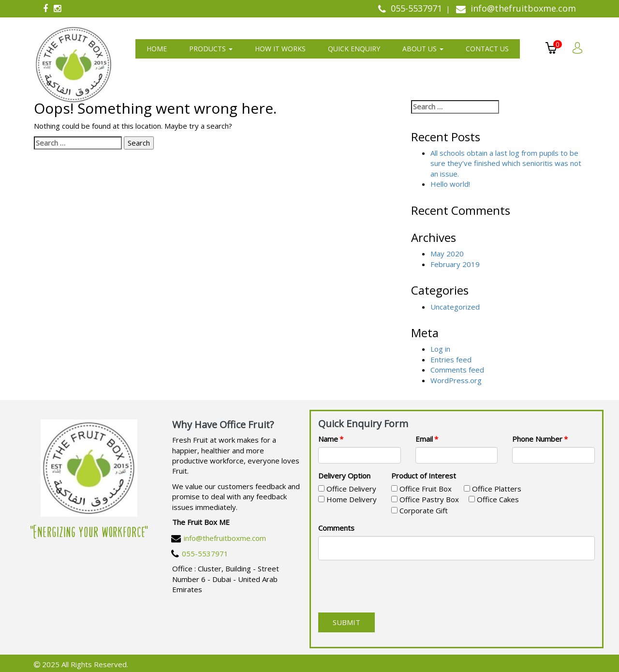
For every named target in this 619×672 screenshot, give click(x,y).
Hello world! (450, 184)
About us (423, 49)
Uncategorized (455, 307)
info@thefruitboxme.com (225, 538)
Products (211, 49)
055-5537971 (205, 553)
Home (157, 49)
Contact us (487, 49)
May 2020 (447, 254)
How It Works (280, 49)
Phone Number (537, 439)
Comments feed (457, 370)
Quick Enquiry (354, 49)
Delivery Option (344, 476)
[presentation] (392, 586)
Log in (440, 349)
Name (328, 439)
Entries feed (451, 359)
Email (424, 439)
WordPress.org (456, 380)
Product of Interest (424, 476)
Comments (336, 528)
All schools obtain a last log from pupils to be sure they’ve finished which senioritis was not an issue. (506, 163)
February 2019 (455, 264)
